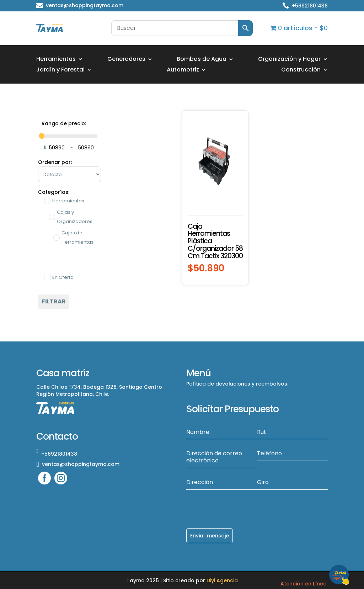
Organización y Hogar (289, 60)
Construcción (301, 70)
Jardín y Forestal (60, 70)
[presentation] (240, 504)
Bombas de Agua (202, 60)
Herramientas (56, 60)
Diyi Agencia (222, 580)
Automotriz (183, 70)
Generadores (126, 60)
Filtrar (54, 301)
